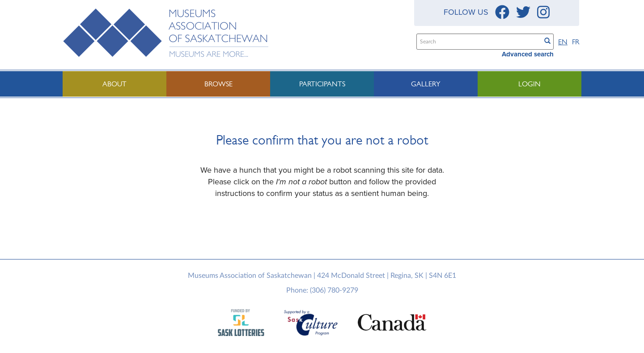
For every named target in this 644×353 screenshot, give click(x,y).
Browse (218, 84)
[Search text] (478, 42)
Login (530, 84)
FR (576, 42)
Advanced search (528, 54)
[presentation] (325, 228)
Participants (322, 84)
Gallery (426, 84)
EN (563, 42)
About (114, 84)
